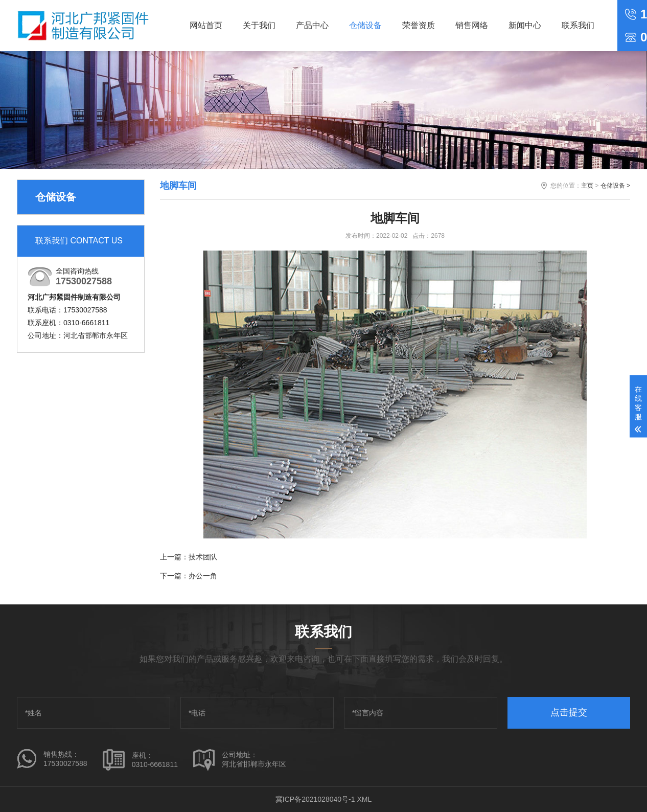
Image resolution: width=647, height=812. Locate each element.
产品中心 (312, 25)
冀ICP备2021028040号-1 (315, 799)
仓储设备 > (615, 186)
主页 (587, 186)
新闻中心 (525, 25)
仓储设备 (365, 25)
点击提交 (569, 712)
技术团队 (203, 557)
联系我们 (578, 25)
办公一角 (203, 576)
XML (364, 799)
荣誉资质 (419, 25)
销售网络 (472, 25)
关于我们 (259, 25)
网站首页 (206, 25)
